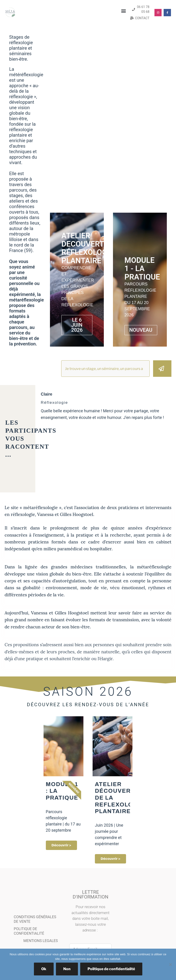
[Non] (170, 964)
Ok (44, 969)
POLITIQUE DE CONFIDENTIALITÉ (29, 932)
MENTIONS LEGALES (41, 941)
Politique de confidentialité (111, 969)
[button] (124, 11)
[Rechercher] (162, 369)
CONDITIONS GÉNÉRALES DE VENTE (35, 920)
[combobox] (105, 369)
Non (67, 969)
